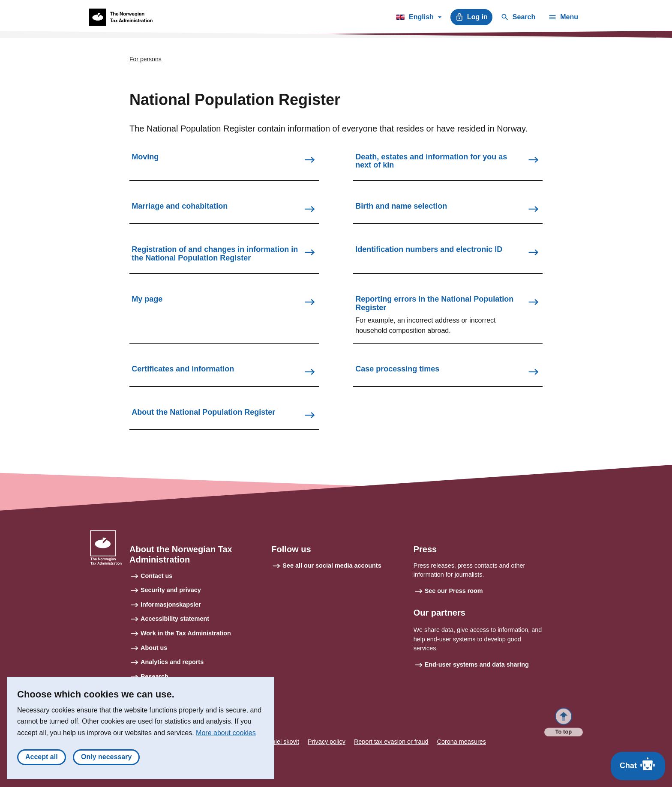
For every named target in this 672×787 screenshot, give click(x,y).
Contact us (156, 576)
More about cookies (226, 737)
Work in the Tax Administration (186, 633)
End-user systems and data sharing (477, 664)
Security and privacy (171, 590)
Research (154, 676)
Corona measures (462, 742)
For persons (145, 59)
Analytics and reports (172, 662)
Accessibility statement (175, 619)
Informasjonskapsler (171, 604)
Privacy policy (327, 742)
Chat (638, 764)
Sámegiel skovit (277, 742)
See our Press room (454, 591)
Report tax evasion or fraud (391, 742)
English (418, 18)
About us (154, 648)
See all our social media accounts (332, 566)
